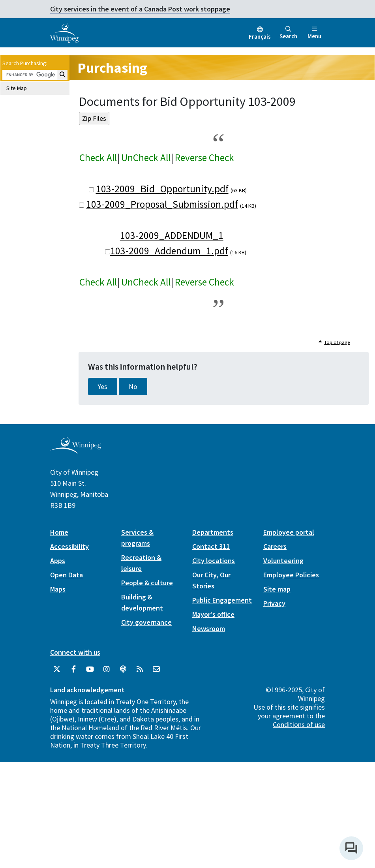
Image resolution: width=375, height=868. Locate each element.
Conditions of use (299, 724)
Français (260, 37)
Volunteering (283, 561)
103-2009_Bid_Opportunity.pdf (162, 189)
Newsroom (209, 628)
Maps (58, 589)
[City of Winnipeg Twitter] (57, 669)
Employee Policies (291, 575)
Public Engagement (222, 600)
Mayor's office (213, 614)
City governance (146, 622)
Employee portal (289, 532)
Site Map (17, 88)
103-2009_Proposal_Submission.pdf (162, 204)
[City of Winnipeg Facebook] (73, 669)
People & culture (147, 583)
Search (288, 33)
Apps (58, 561)
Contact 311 (211, 546)
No (133, 387)
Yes (103, 387)
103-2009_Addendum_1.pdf (169, 251)
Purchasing (112, 68)
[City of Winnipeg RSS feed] (140, 669)
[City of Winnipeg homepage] (76, 451)
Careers (275, 546)
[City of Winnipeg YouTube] (90, 669)
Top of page (337, 342)
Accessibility (69, 546)
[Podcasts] (123, 669)
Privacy (274, 603)
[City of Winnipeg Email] (156, 669)
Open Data (67, 575)
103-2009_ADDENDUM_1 (172, 235)
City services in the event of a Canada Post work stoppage (140, 9)
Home (59, 532)
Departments (213, 532)
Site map (277, 589)
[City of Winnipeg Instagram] (107, 669)
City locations (214, 561)
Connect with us (75, 652)
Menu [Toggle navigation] (314, 33)
